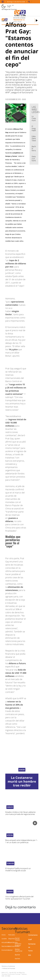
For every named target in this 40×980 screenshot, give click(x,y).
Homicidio (22, 770)
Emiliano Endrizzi (18, 945)
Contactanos (33, 935)
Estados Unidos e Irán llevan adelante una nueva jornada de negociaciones (20, 813)
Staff (30, 939)
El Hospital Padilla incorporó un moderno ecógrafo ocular (18, 869)
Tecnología (10, 863)
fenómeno (10, 892)
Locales (4, 939)
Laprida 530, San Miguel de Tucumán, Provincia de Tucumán (13, 973)
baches (17, 959)
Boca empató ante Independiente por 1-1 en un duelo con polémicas (21, 841)
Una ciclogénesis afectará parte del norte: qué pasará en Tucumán (19, 898)
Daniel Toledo (17, 939)
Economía (5, 950)
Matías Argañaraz (19, 950)
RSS (30, 955)
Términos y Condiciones (8, 966)
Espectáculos (13, 942)
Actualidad (5, 942)
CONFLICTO (10, 807)
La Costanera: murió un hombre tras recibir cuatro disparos (22, 783)
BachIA (17, 955)
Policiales (12, 935)
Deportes (12, 939)
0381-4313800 (6, 976)
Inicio (4, 935)
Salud (10, 950)
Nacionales (6, 946)
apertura (10, 835)
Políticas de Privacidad (9, 968)
